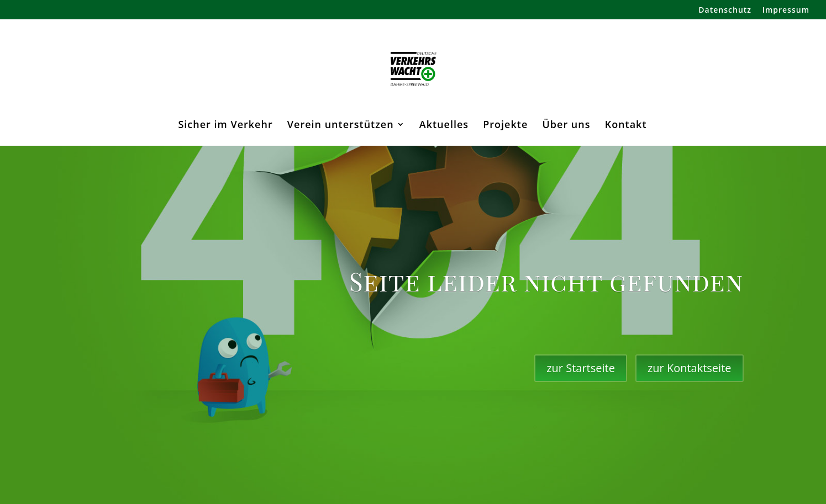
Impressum (786, 10)
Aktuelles (444, 126)
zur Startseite (581, 368)
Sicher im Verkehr (225, 126)
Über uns (566, 126)
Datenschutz (725, 10)
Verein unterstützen (341, 126)
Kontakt (626, 126)
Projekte (505, 126)
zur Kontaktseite (690, 368)
